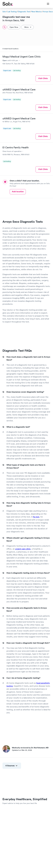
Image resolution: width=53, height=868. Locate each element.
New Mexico (37, 12)
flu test (36, 517)
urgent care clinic (23, 549)
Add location (18, 192)
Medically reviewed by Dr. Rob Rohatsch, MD (30, 748)
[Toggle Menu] (46, 4)
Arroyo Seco (48, 12)
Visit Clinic (43, 78)
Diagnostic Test (24, 12)
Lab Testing (12, 12)
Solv (4, 12)
